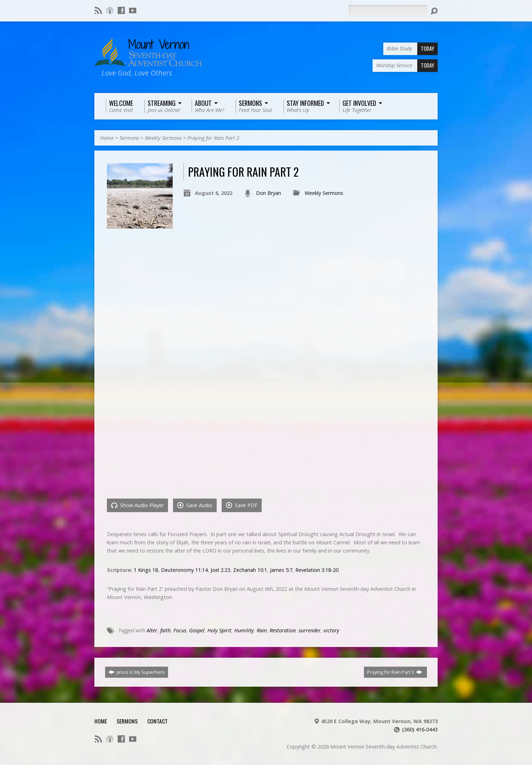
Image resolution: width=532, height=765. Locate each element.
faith (165, 630)
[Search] (388, 11)
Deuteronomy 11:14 (184, 570)
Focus (180, 630)
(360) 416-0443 (420, 729)
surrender (310, 630)
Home (107, 138)
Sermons (129, 138)
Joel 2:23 (220, 570)
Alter (152, 630)
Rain (262, 630)
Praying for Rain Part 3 (395, 672)
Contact (157, 721)
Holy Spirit (219, 630)
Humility (244, 630)
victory (331, 630)
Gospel (197, 630)
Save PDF (242, 505)
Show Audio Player (137, 505)
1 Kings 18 (146, 570)
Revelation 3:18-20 (317, 570)
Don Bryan (269, 193)
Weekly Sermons (163, 138)
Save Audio (195, 505)
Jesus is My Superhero (137, 672)
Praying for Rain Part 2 (213, 138)
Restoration (283, 630)
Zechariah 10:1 (250, 570)
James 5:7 (281, 570)
